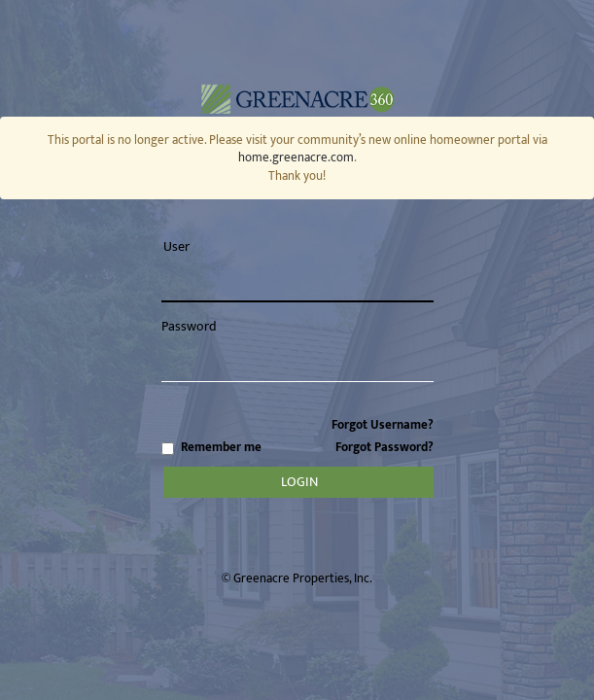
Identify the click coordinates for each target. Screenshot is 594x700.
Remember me (297, 448)
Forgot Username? (383, 425)
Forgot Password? (384, 447)
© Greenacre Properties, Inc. (297, 578)
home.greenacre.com (296, 157)
